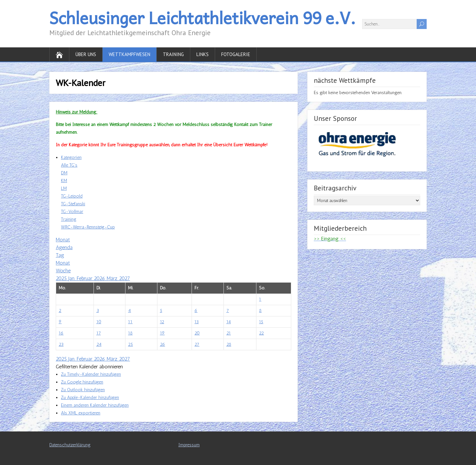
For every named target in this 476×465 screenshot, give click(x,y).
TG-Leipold (72, 196)
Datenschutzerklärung (70, 445)
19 (162, 333)
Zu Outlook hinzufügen (83, 390)
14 (229, 322)
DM (64, 173)
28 (229, 344)
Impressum (189, 445)
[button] (89, 367)
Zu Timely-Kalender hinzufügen (91, 374)
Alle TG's (69, 165)
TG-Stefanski (73, 204)
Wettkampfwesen (129, 54)
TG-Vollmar (72, 212)
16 (61, 333)
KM (64, 181)
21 (229, 333)
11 (130, 322)
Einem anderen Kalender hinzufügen (95, 405)
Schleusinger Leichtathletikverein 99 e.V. (203, 18)
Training (173, 54)
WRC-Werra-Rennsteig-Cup (88, 227)
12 (162, 322)
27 (197, 344)
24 (99, 344)
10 (99, 322)
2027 (124, 278)
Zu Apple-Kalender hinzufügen (90, 397)
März (113, 278)
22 (261, 333)
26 (163, 344)
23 (61, 344)
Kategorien (71, 157)
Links (203, 54)
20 (197, 333)
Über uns (86, 54)
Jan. (73, 278)
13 (197, 322)
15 (261, 322)
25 (130, 344)
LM (64, 188)
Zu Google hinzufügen (82, 382)
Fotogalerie (236, 54)
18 (130, 333)
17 (99, 333)
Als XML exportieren (81, 413)
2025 (62, 278)
